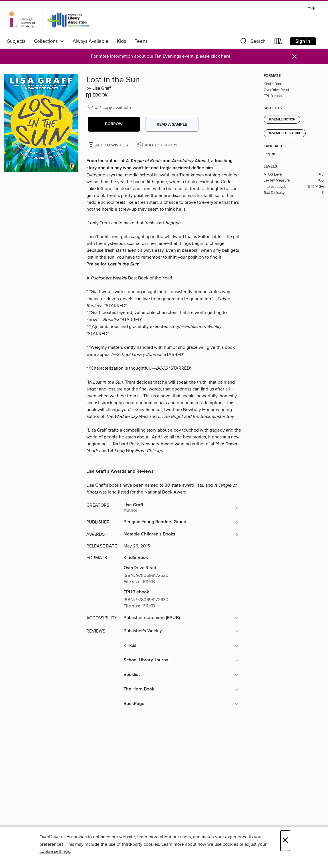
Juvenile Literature (285, 133)
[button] (252, 42)
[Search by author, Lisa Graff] (181, 508)
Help (311, 8)
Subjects (16, 41)
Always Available (91, 41)
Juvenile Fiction (282, 120)
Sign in (303, 41)
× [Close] (285, 841)
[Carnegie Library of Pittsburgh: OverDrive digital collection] (49, 20)
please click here (213, 56)
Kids (122, 41)
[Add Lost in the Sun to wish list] (110, 145)
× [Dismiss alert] (294, 57)
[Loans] (278, 42)
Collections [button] (49, 41)
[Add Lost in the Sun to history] (158, 145)
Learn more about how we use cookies (200, 844)
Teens (141, 41)
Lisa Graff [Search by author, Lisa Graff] (102, 88)
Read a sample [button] (172, 124)
